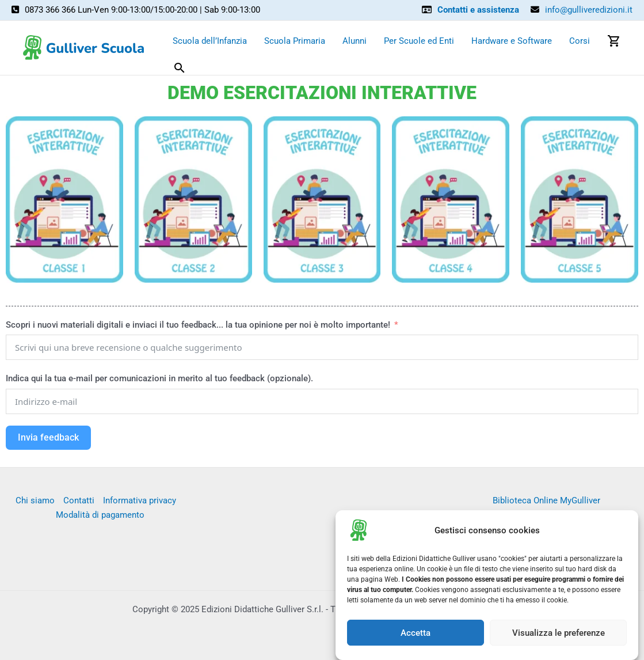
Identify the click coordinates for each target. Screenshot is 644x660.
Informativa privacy (140, 500)
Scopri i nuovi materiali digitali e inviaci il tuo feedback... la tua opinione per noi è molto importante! (199, 325)
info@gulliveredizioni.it (589, 10)
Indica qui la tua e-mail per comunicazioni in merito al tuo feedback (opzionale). (159, 378)
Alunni (355, 41)
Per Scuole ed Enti (419, 41)
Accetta (416, 637)
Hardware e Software (512, 41)
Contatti (79, 500)
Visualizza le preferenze (559, 637)
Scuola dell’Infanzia (210, 41)
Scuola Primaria (295, 41)
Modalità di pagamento (100, 515)
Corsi (580, 41)
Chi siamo (35, 500)
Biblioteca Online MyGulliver (546, 500)
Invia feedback (48, 437)
